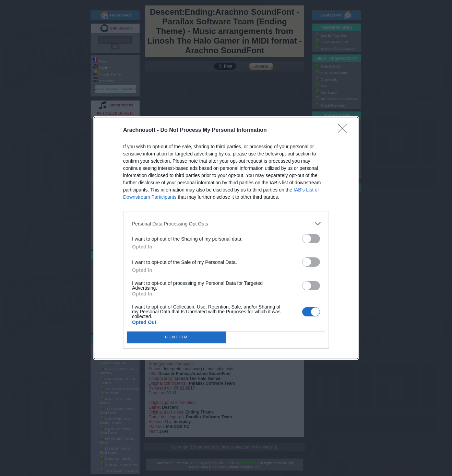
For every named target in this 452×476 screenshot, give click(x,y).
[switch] (311, 239)
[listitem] (226, 224)
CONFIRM (176, 337)
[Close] (345, 130)
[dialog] (226, 238)
